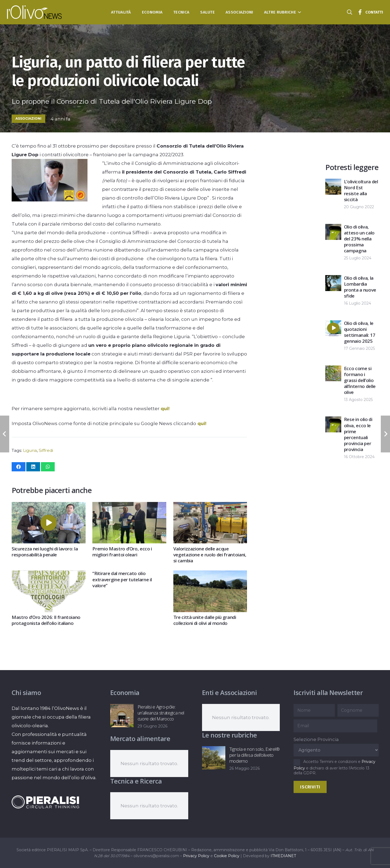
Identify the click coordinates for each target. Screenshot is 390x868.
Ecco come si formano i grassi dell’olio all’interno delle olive (360, 380)
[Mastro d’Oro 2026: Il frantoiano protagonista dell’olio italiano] (49, 575)
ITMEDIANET (283, 856)
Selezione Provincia (316, 739)
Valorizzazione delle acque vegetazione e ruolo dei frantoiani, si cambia (210, 555)
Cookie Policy (227, 856)
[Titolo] (360, 12)
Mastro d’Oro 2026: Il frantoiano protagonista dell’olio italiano (46, 620)
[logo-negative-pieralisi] (45, 802)
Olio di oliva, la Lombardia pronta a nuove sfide (360, 287)
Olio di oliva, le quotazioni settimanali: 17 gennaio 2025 (360, 332)
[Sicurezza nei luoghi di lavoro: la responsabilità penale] (49, 506)
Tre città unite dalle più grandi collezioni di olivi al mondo (204, 620)
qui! (165, 409)
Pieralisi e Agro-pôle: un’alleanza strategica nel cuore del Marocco (161, 713)
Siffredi (46, 450)
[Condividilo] (19, 467)
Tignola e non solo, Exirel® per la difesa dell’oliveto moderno (254, 755)
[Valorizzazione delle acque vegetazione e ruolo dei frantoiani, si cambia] (210, 506)
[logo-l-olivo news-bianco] (35, 12)
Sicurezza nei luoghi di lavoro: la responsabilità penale (45, 552)
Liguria (30, 450)
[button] (299, 12)
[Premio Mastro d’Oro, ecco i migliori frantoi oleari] (129, 506)
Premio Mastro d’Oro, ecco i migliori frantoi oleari (122, 552)
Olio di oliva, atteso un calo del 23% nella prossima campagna (359, 239)
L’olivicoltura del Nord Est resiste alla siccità (361, 190)
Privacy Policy (196, 856)
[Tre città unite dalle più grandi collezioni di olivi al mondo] (210, 575)
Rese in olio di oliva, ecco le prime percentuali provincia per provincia (358, 434)
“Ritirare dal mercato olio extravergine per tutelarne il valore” (122, 580)
